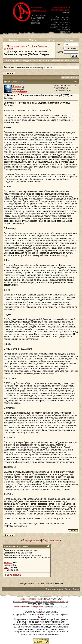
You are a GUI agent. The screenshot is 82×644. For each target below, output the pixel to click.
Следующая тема (51, 540)
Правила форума (12, 575)
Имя (58, 44)
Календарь (26, 60)
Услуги (50, 40)
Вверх (76, 589)
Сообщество (40, 60)
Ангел (17, 86)
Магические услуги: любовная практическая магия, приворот (40, 601)
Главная (13, 40)
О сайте (32, 46)
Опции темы (69, 78)
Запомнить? (71, 49)
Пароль (60, 52)
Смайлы (8, 565)
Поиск (73, 60)
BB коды (8, 563)
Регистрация (13, 60)
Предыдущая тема (32, 540)
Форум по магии (60, 7)
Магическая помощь (60, 10)
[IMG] (6, 568)
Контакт (69, 40)
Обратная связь (54, 589)
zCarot (41, 617)
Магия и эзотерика (16, 46)
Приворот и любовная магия (39, 9)
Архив (68, 589)
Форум (33, 40)
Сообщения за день (58, 60)
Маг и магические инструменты (28, 607)
